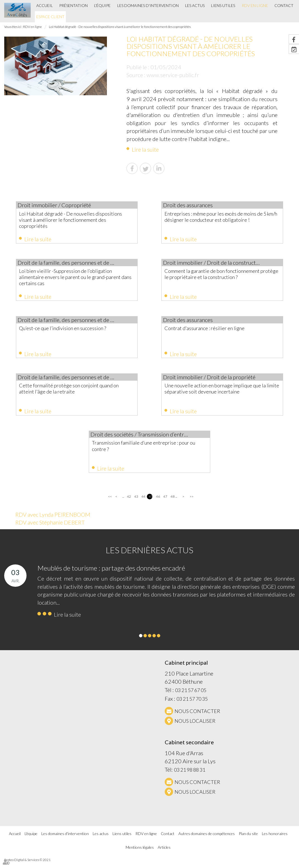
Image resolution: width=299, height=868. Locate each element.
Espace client (50, 17)
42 (129, 502)
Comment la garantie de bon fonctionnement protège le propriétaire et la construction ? (221, 278)
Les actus (195, 5)
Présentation (73, 5)
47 (165, 502)
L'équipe (102, 5)
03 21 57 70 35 (192, 705)
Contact (284, 5)
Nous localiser (195, 727)
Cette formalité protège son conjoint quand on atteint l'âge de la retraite (76, 392)
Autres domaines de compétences (207, 840)
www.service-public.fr (173, 75)
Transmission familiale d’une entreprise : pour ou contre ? (146, 451)
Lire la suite (145, 149)
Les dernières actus (149, 556)
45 (151, 502)
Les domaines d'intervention (148, 5)
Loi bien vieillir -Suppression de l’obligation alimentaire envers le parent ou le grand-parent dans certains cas (76, 278)
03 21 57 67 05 (191, 696)
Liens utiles (223, 5)
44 (143, 502)
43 (136, 502)
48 (172, 502)
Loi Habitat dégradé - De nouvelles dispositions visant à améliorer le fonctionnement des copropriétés (120, 27)
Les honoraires (275, 840)
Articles (164, 853)
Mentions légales (140, 853)
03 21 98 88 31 (190, 776)
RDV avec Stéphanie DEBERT (50, 528)
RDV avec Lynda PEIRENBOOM (53, 520)
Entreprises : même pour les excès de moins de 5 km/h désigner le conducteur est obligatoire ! (221, 220)
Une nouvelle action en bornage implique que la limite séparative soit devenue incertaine (219, 395)
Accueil (45, 5)
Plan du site (248, 840)
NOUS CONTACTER (197, 717)
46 (158, 502)
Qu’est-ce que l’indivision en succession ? (73, 331)
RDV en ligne (255, 5)
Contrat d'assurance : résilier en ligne (215, 331)
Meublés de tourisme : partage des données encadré (111, 574)
